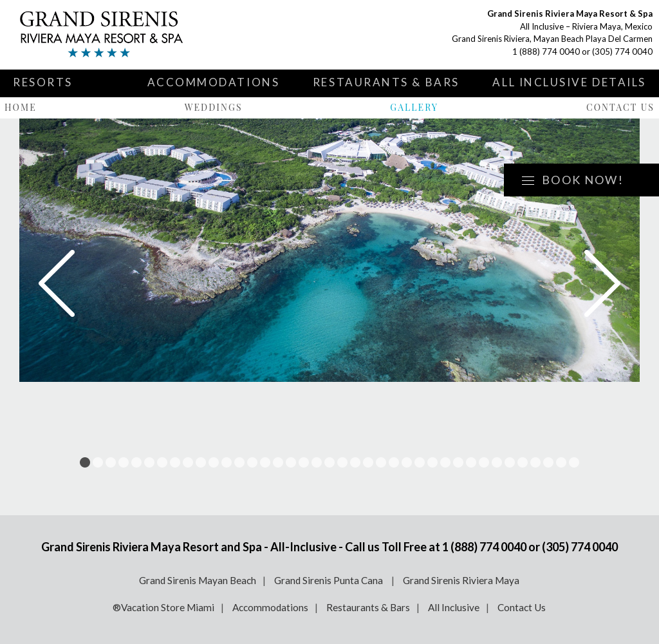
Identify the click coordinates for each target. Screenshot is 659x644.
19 (317, 462)
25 (394, 462)
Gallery (414, 107)
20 (329, 462)
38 (561, 462)
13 (239, 462)
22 (355, 462)
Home (21, 107)
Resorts (43, 82)
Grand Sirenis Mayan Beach (198, 580)
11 (214, 462)
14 (252, 462)
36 (535, 462)
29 (445, 462)
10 (201, 462)
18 (304, 462)
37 (548, 462)
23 (368, 462)
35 (523, 462)
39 (574, 462)
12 (227, 462)
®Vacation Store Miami (163, 607)
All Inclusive (454, 607)
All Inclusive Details (569, 82)
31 (471, 462)
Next (602, 283)
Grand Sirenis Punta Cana (329, 580)
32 (484, 462)
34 (510, 462)
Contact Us (620, 107)
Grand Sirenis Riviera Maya (461, 580)
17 (291, 462)
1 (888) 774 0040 (546, 52)
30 (458, 462)
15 (265, 462)
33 (497, 462)
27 (420, 462)
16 (278, 462)
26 (407, 462)
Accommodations (214, 82)
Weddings (214, 107)
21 (342, 462)
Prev (57, 283)
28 (432, 462)
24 (381, 462)
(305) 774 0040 (622, 52)
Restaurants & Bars (386, 82)
